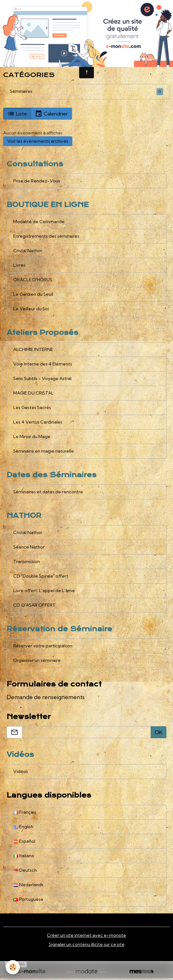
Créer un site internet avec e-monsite (87, 935)
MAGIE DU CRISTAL (33, 393)
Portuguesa (28, 899)
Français (25, 812)
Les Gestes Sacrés (32, 407)
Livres (19, 265)
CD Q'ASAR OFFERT (34, 605)
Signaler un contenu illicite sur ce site (87, 944)
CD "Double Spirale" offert (41, 576)
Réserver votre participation (43, 646)
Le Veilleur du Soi (31, 309)
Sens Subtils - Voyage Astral (42, 378)
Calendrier (51, 114)
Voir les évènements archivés (38, 141)
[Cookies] (13, 967)
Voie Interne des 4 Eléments (43, 364)
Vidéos (21, 771)
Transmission (27, 561)
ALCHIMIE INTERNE (33, 349)
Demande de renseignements (46, 697)
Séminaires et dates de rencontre (48, 492)
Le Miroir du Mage (32, 437)
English (23, 827)
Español (24, 841)
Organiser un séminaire (37, 660)
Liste (17, 114)
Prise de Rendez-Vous (37, 181)
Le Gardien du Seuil (33, 294)
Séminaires (21, 91)
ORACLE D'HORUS (33, 280)
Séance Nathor (29, 547)
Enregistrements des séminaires (46, 236)
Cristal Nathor (28, 251)
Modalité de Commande (39, 222)
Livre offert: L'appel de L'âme (44, 591)
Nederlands (28, 885)
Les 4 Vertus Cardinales (38, 422)
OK (159, 732)
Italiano (24, 856)
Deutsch (25, 870)
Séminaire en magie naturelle (44, 451)
